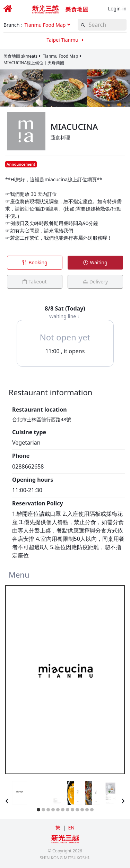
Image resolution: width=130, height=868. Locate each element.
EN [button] (71, 828)
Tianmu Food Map (60, 56)
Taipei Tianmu (65, 40)
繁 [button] (58, 828)
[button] (47, 25)
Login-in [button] (117, 9)
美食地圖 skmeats (20, 56)
